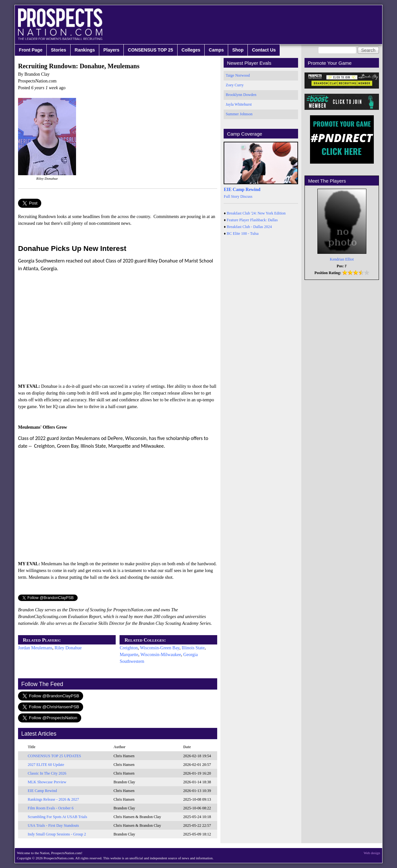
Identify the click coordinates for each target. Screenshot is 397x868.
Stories (58, 50)
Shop (238, 50)
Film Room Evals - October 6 (51, 808)
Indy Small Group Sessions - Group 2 (57, 834)
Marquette (129, 655)
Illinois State (193, 648)
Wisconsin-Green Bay (160, 648)
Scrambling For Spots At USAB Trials (57, 817)
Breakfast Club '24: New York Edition (256, 213)
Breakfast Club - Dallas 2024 (249, 227)
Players (111, 50)
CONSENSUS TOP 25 (150, 50)
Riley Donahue (68, 648)
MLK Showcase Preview (47, 782)
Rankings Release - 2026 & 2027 (53, 799)
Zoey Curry (235, 85)
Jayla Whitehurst (239, 104)
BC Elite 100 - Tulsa (243, 234)
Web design (372, 853)
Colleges (191, 50)
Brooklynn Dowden (241, 95)
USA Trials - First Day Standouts (53, 825)
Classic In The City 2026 (47, 773)
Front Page (31, 50)
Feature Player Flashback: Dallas (252, 220)
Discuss (246, 196)
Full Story (231, 196)
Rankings (85, 50)
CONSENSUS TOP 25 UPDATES (54, 756)
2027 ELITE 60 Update (46, 765)
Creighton (129, 648)
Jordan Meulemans (35, 648)
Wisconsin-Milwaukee (161, 655)
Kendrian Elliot (342, 259)
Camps (216, 50)
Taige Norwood (238, 75)
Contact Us (264, 50)
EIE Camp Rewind (42, 791)
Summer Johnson (239, 114)
